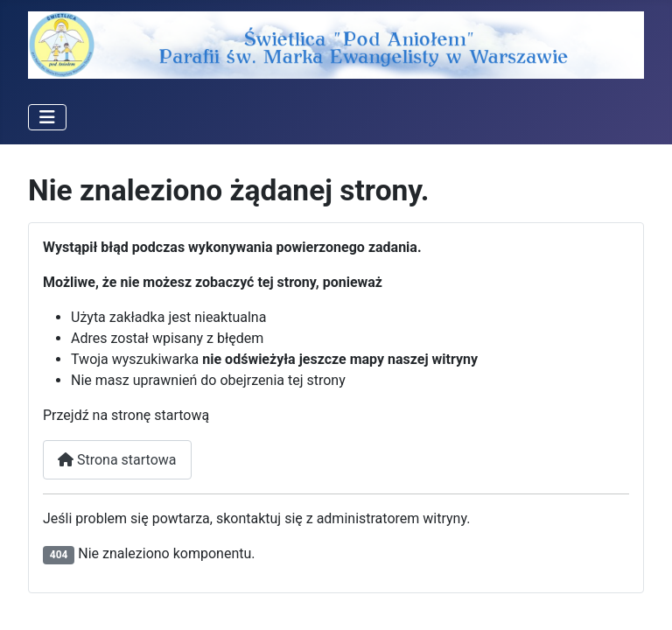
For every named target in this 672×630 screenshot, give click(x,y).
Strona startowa (117, 460)
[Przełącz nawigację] (47, 117)
